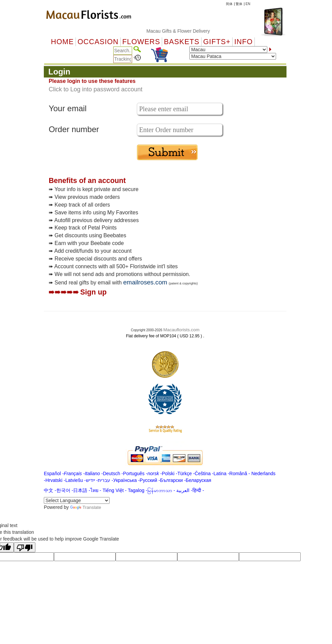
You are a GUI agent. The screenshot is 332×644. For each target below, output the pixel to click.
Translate (86, 507)
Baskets (182, 42)
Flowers (141, 42)
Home (62, 42)
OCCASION (98, 42)
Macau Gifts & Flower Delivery (183, 31)
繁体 (239, 4)
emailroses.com (145, 282)
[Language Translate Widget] (77, 500)
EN (248, 4)
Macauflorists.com (181, 330)
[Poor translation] (25, 547)
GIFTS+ (217, 42)
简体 (229, 4)
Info (244, 42)
